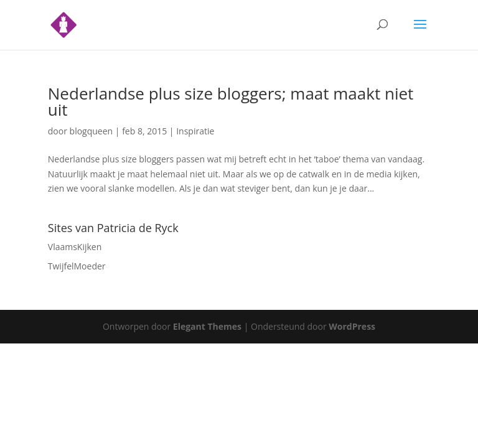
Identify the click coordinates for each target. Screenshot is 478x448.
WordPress (352, 326)
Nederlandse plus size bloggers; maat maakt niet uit (231, 101)
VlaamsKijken (75, 247)
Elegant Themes (207, 326)
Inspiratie (195, 131)
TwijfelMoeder (77, 266)
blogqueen (91, 131)
